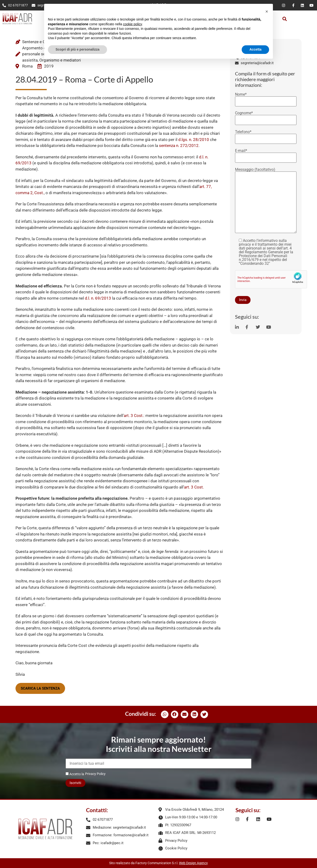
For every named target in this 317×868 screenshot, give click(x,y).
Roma (27, 66)
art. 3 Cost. (134, 416)
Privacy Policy (95, 774)
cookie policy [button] (132, 24)
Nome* (266, 98)
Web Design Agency (193, 863)
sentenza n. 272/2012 (179, 146)
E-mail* (266, 154)
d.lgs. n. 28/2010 (194, 140)
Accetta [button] (255, 49)
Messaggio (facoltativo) (266, 201)
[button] (285, 19)
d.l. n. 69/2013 (98, 298)
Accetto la (75, 774)
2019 (49, 66)
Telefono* (266, 135)
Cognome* (266, 117)
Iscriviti (75, 783)
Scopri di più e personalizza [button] (77, 49)
